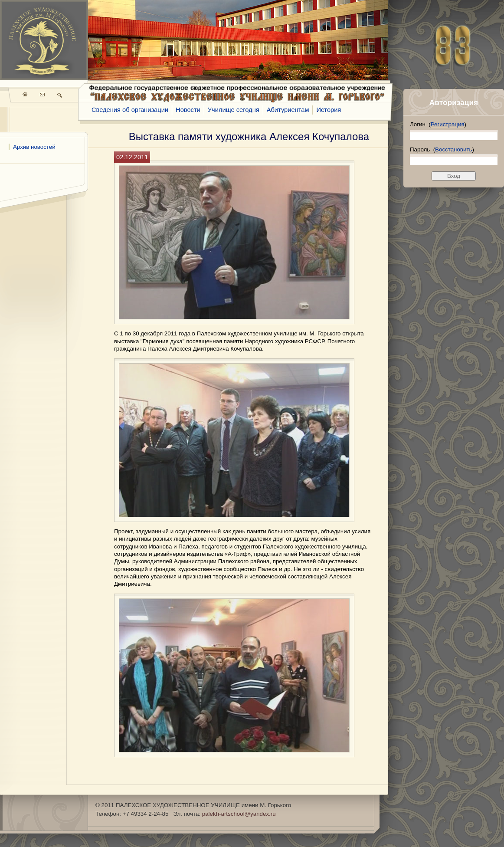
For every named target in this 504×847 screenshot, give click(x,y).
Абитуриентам (288, 110)
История (329, 110)
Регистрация (448, 124)
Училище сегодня (234, 110)
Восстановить (453, 149)
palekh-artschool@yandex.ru (239, 814)
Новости (188, 110)
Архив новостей (34, 147)
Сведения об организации (130, 110)
